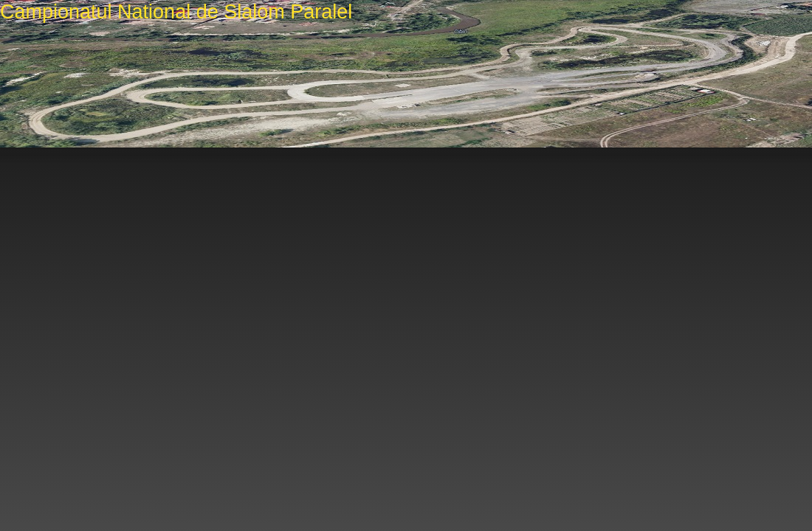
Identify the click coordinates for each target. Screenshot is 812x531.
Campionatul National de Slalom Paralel (176, 12)
